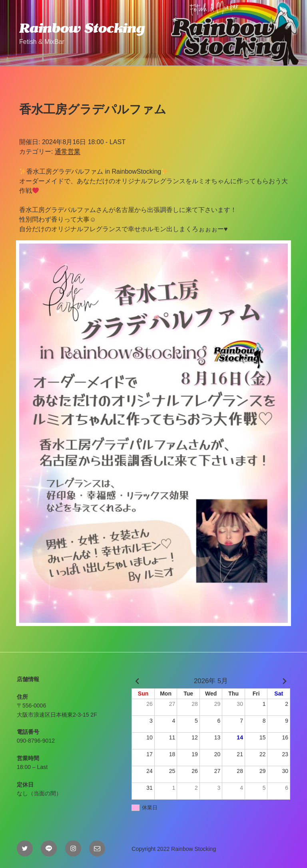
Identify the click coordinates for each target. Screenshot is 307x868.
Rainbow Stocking (82, 28)
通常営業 (68, 152)
